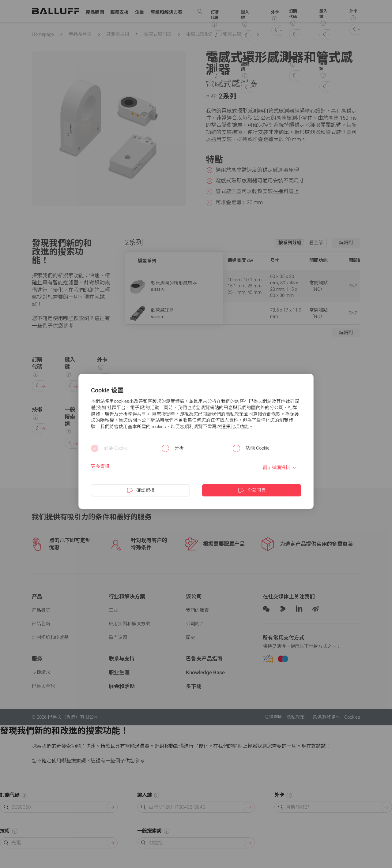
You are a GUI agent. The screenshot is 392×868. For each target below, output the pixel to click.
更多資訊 (100, 466)
